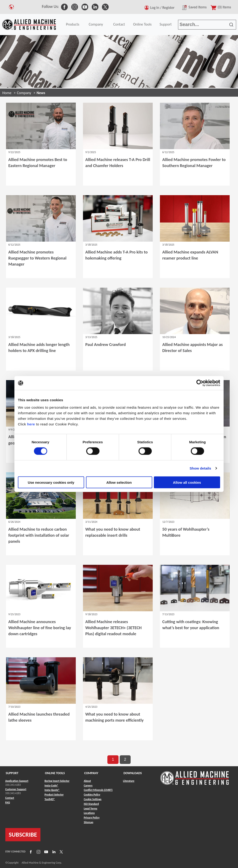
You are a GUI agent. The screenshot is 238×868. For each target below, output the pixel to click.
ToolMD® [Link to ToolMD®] (50, 799)
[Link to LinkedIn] (53, 852)
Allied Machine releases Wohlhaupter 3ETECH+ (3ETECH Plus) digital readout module (113, 628)
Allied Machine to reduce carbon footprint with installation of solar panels (39, 535)
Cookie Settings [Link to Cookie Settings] (93, 799)
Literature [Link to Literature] (129, 781)
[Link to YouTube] (46, 852)
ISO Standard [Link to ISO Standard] (91, 804)
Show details (200, 468)
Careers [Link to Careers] (88, 786)
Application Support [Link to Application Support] (17, 781)
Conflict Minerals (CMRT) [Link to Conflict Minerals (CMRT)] (98, 790)
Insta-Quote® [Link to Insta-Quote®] (52, 790)
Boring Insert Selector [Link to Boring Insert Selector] (57, 781)
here (31, 424)
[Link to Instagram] (38, 852)
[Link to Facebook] (30, 852)
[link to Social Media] (64, 7)
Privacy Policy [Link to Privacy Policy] (92, 818)
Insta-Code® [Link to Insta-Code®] (51, 786)
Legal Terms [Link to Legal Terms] (90, 809)
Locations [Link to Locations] (89, 813)
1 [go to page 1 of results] (113, 759)
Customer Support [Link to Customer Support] (16, 789)
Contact (119, 24)
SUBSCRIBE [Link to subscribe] (23, 835)
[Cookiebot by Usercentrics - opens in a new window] (200, 383)
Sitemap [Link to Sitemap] (88, 822)
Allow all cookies (187, 482)
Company (96, 24)
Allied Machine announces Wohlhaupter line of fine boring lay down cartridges (40, 628)
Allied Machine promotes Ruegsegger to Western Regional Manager (37, 258)
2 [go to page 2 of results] (125, 759)
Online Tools (142, 24)
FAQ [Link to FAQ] (8, 802)
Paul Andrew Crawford (106, 344)
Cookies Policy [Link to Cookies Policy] (92, 795)
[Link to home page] (29, 25)
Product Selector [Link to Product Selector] (54, 795)
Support (165, 24)
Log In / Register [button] (163, 8)
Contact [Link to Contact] (10, 798)
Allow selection (119, 482)
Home (7, 93)
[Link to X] (61, 852)
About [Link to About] (87, 781)
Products (73, 24)
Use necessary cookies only (51, 482)
